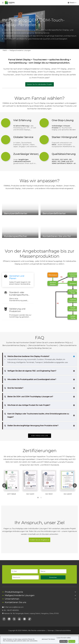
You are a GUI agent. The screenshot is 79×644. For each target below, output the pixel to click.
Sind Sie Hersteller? (14, 385)
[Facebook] (4, 592)
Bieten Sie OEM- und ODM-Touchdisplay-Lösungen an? (29, 394)
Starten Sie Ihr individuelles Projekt (40, 84)
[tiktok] (30, 592)
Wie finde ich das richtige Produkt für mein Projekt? (27, 402)
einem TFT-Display (59, 69)
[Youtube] (19, 592)
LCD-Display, (46, 69)
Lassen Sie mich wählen (64, 638)
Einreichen (53, 550)
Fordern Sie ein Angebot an (39, 512)
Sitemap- (51, 603)
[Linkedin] (9, 592)
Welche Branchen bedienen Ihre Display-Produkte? (27, 356)
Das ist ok (72, 641)
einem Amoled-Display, (28, 72)
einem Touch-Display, (47, 72)
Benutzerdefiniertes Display (14, 345)
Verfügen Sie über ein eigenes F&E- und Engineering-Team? (30, 368)
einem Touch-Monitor (25, 75)
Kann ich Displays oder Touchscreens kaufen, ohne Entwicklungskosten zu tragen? (37, 412)
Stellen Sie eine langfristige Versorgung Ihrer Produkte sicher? (31, 423)
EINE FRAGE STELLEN (40, 433)
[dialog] (39, 640)
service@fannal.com (16, 580)
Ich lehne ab (64, 641)
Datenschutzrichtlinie (63, 603)
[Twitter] (14, 592)
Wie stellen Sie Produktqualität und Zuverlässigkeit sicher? (30, 377)
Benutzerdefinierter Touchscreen (43, 345)
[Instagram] (24, 592)
